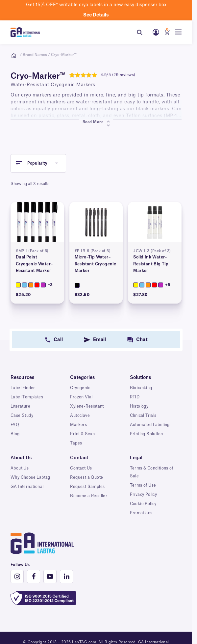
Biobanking (141, 388)
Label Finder (23, 388)
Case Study (22, 416)
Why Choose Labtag (30, 477)
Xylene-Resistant (87, 406)
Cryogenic (80, 388)
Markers (78, 425)
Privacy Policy (144, 495)
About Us (20, 468)
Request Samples (87, 487)
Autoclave (80, 416)
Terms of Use (143, 485)
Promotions (141, 513)
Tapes (76, 443)
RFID (135, 397)
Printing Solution (147, 434)
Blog (15, 434)
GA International (27, 487)
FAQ (15, 425)
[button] (38, 163)
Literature (20, 406)
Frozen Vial (81, 397)
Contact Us (81, 468)
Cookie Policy (143, 504)
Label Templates (27, 397)
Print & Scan (82, 434)
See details (96, 15)
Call (58, 340)
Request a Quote (86, 477)
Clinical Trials (143, 416)
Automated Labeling (150, 425)
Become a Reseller (89, 496)
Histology (139, 406)
